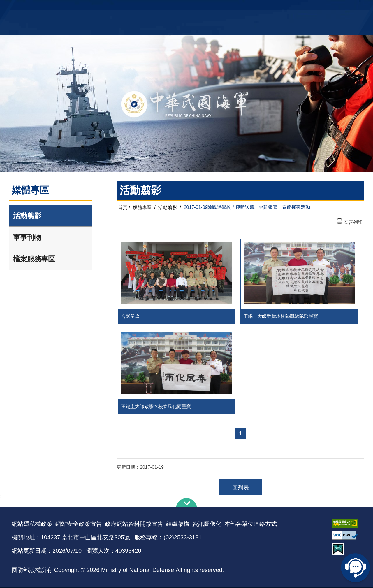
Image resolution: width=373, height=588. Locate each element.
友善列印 (353, 222)
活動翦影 (27, 216)
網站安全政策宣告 (79, 525)
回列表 (241, 489)
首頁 (123, 207)
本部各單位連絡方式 (251, 525)
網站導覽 (184, 7)
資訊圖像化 (207, 525)
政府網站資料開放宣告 (134, 525)
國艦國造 (310, 7)
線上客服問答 (356, 568)
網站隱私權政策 (32, 525)
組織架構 (178, 525)
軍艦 (295, 7)
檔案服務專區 (34, 259)
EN (198, 7)
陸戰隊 (328, 7)
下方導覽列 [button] (186, 504)
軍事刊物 (27, 237)
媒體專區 (142, 207)
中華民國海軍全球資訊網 (101, 8)
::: (2, 497)
